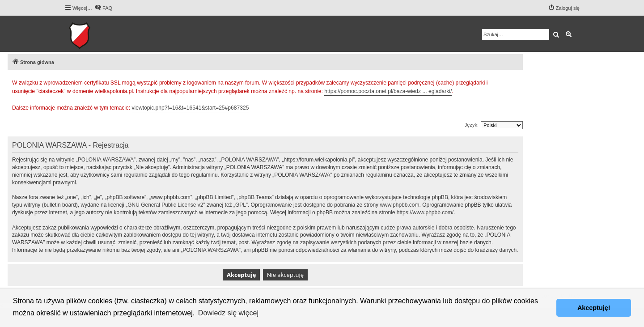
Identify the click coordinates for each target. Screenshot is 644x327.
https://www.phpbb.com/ (425, 212)
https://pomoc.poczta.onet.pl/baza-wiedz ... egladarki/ (388, 91)
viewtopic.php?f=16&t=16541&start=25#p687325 (191, 108)
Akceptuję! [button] (594, 308)
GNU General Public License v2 (165, 205)
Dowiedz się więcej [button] (228, 313)
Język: (472, 125)
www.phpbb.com (399, 205)
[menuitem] (103, 8)
